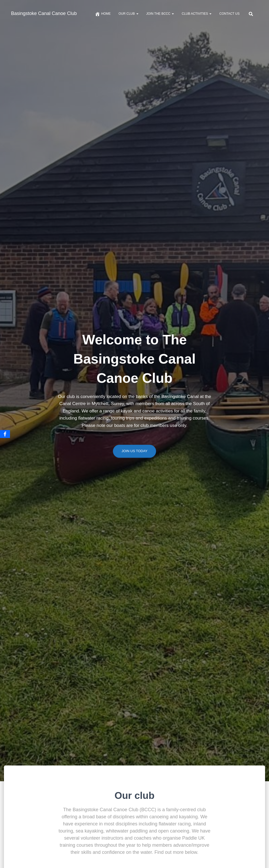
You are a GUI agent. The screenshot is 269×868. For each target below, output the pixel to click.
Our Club (128, 14)
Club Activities (197, 14)
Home (103, 14)
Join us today (134, 453)
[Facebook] (5, 434)
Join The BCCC (160, 14)
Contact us (229, 14)
